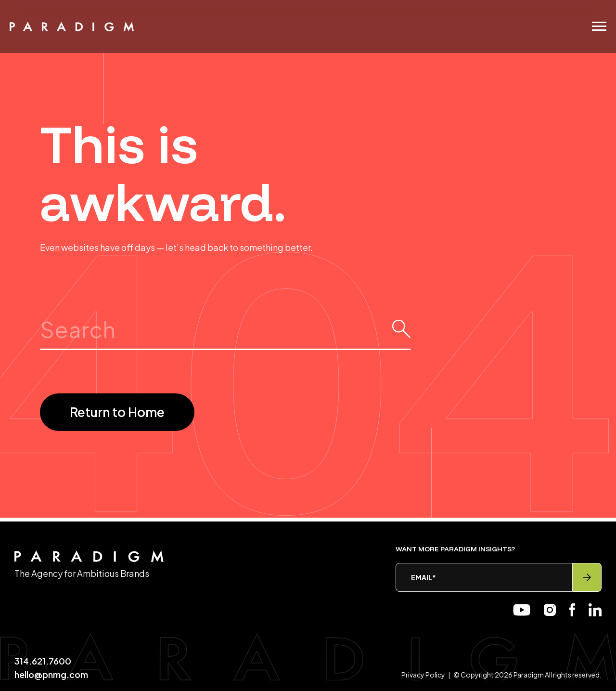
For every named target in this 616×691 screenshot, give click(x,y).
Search (225, 315)
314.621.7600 (43, 661)
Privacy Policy (423, 675)
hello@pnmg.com (51, 674)
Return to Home (117, 412)
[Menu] (599, 26)
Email (423, 577)
